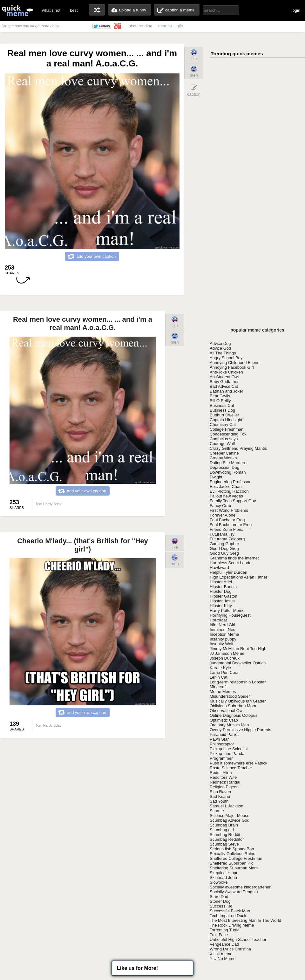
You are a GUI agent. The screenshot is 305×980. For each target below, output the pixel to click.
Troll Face (219, 935)
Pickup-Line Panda (227, 754)
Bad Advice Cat (224, 386)
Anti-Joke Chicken (226, 372)
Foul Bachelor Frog (227, 520)
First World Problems (229, 510)
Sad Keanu (220, 796)
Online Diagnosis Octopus (234, 715)
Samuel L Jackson (227, 806)
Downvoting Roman (228, 472)
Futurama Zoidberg (227, 539)
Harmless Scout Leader (231, 563)
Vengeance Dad (224, 944)
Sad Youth (219, 801)
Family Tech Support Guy (233, 501)
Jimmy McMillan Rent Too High (238, 649)
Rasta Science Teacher (231, 768)
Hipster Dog (221, 591)
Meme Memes (223, 692)
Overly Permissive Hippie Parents (241, 730)
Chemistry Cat (223, 425)
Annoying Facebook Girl (232, 367)
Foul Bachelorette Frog (231, 525)
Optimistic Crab (224, 720)
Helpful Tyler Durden (228, 572)
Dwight (216, 477)
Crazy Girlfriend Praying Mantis (238, 448)
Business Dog (222, 410)
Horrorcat (218, 620)
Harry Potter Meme (227, 610)
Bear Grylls (220, 396)
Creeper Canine (224, 453)
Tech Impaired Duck (228, 916)
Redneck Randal (225, 782)
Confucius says (224, 439)
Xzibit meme (221, 954)
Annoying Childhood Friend (235, 363)
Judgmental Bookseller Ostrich (238, 663)
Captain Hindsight (226, 420)
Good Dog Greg (224, 548)
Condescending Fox (228, 434)
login (296, 10)
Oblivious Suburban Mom (233, 706)
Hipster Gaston (224, 596)
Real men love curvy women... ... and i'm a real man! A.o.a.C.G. (83, 323)
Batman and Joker (227, 391)
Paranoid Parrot (224, 734)
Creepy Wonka (223, 458)
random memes (97, 10)
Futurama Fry (222, 534)
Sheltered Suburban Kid (232, 863)
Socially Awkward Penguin (234, 892)
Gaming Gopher (224, 544)
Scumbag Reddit (225, 835)
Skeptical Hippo (224, 873)
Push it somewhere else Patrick (238, 763)
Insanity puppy (223, 639)
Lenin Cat (219, 677)
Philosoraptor (222, 744)
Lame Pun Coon (225, 672)
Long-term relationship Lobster (238, 682)
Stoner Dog (220, 901)
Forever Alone (223, 515)
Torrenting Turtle (225, 930)
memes (165, 26)
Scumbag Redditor (227, 839)
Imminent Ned (223, 630)
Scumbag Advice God (230, 820)
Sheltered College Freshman (236, 858)
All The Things (223, 353)
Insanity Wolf (221, 644)
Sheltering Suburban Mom (234, 868)
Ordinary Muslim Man (229, 725)
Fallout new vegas (226, 496)
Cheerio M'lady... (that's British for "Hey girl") (83, 545)
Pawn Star (219, 739)
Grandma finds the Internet (234, 558)
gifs (180, 26)
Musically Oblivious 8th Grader (238, 701)
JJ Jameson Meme (227, 653)
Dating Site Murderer (229, 463)
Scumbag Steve (224, 844)
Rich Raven (220, 792)
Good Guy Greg (224, 553)
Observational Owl (227, 711)
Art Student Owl (224, 377)
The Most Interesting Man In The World (245, 920)
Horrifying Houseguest (230, 615)
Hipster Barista (223, 587)
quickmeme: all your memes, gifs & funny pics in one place (17, 10)
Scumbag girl (222, 830)
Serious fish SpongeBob (232, 849)
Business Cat (222, 405)
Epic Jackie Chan (226, 487)
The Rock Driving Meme (232, 925)
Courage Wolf (222, 444)
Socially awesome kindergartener (240, 887)
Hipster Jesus (222, 601)
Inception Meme (224, 634)
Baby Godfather (224, 382)
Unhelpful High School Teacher (238, 939)
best (74, 10)
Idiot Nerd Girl (222, 625)
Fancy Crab (220, 506)
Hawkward (219, 568)
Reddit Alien (221, 773)
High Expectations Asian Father (238, 577)
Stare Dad (219, 897)
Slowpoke (219, 882)
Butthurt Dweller (224, 415)
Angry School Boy (226, 358)
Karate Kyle (220, 668)
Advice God (220, 348)
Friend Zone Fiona (227, 529)
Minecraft (218, 687)
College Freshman (227, 429)
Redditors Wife (223, 777)
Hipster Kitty (221, 606)
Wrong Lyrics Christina (230, 949)
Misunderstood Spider (230, 696)
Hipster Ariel (221, 582)
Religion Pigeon (224, 787)
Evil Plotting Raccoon (229, 491)
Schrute (217, 811)
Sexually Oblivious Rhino (233, 854)
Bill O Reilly (220, 401)
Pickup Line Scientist (229, 749)
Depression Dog (224, 467)
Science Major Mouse (230, 816)
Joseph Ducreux (225, 658)
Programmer (221, 758)
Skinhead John (223, 877)
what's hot (51, 10)
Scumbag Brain (224, 825)
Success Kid (221, 906)
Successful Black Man (230, 911)
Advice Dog (220, 343)
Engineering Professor (230, 482)
